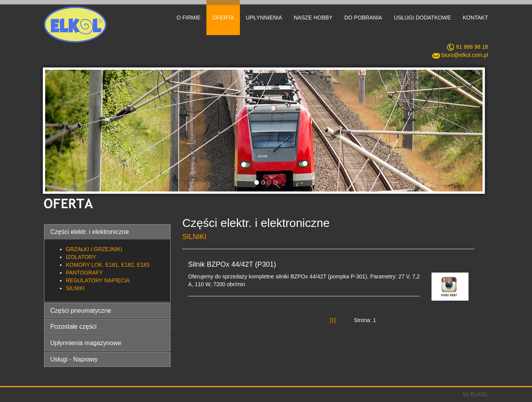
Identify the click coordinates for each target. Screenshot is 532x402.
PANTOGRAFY (84, 273)
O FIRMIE (188, 18)
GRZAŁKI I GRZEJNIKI (94, 249)
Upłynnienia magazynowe (86, 343)
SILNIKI (75, 288)
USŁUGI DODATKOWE (422, 18)
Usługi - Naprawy (74, 359)
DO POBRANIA (363, 18)
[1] (333, 320)
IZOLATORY (81, 257)
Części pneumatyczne (81, 311)
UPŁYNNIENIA (264, 18)
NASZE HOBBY (313, 18)
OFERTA (223, 18)
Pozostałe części (73, 327)
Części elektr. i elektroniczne (90, 232)
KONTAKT (475, 18)
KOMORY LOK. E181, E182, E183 (108, 265)
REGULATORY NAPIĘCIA (98, 280)
